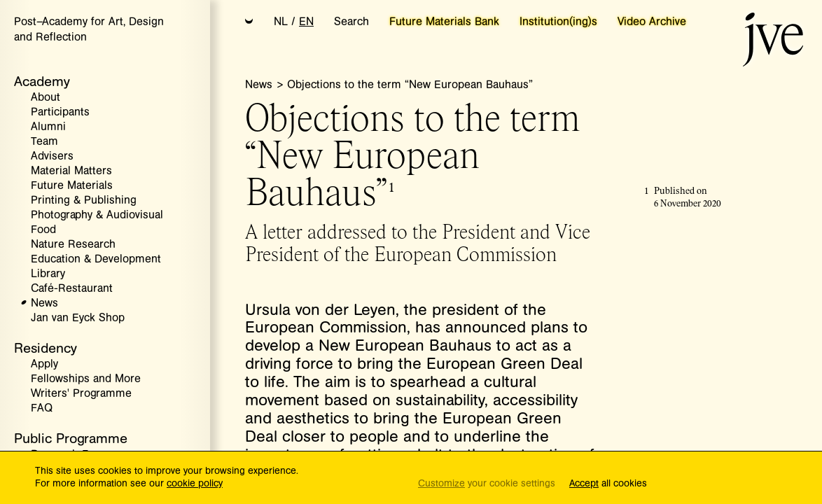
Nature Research (73, 245)
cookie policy (195, 484)
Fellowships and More (86, 379)
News (44, 303)
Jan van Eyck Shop (78, 318)
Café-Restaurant (72, 289)
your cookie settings (487, 484)
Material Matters (71, 171)
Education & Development (96, 259)
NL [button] (281, 22)
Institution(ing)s (558, 22)
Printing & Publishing (84, 201)
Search (351, 22)
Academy (42, 82)
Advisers (52, 156)
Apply (44, 364)
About (46, 98)
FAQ (42, 408)
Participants (60, 112)
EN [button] (306, 22)
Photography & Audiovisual (97, 215)
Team (44, 142)
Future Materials (72, 186)
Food (43, 230)
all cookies (608, 484)
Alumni (48, 127)
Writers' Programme (81, 394)
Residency (46, 348)
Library (48, 274)
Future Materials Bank (444, 22)
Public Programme (71, 439)
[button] (249, 22)
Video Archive (652, 22)
